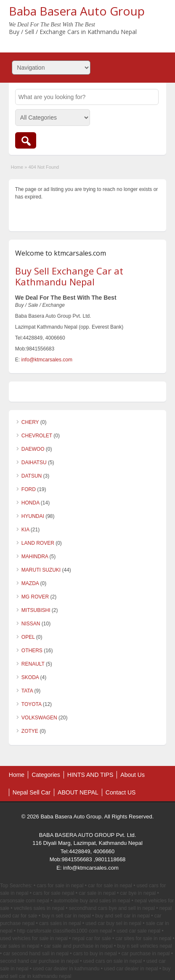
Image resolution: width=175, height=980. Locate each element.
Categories (46, 775)
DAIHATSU (34, 463)
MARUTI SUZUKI (41, 570)
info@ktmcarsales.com (47, 360)
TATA (27, 691)
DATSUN (32, 476)
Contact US (121, 792)
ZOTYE (30, 731)
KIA (25, 530)
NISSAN (31, 624)
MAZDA (30, 583)
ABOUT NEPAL (78, 792)
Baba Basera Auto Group (77, 11)
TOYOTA (32, 704)
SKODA (30, 677)
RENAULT (33, 664)
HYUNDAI (33, 516)
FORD (29, 489)
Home (17, 167)
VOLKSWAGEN (39, 718)
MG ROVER (35, 597)
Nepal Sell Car (32, 792)
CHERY (30, 422)
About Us (133, 775)
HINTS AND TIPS (90, 775)
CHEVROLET (37, 436)
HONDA (30, 503)
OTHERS (32, 651)
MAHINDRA (35, 557)
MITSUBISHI (36, 610)
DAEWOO (33, 449)
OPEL (28, 637)
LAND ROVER (38, 543)
